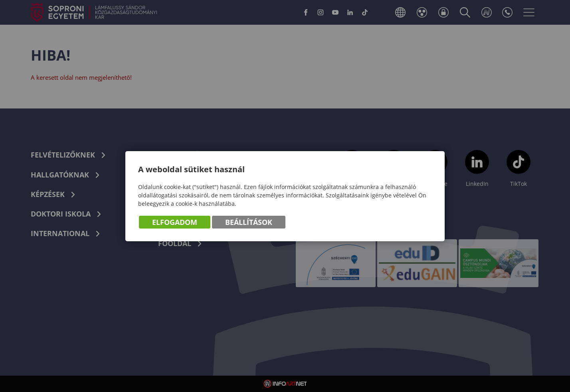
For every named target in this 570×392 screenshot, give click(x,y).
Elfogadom (175, 222)
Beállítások (249, 222)
